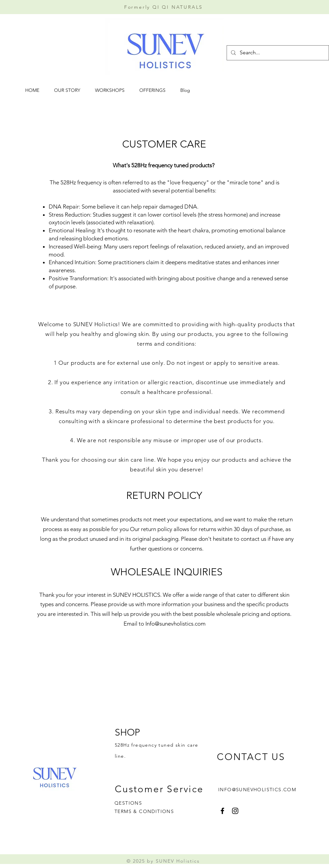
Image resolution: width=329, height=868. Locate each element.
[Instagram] (235, 811)
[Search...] (277, 53)
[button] (112, 90)
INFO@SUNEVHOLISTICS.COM (257, 790)
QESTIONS (128, 803)
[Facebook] (222, 811)
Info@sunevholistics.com (175, 624)
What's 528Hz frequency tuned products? (164, 165)
